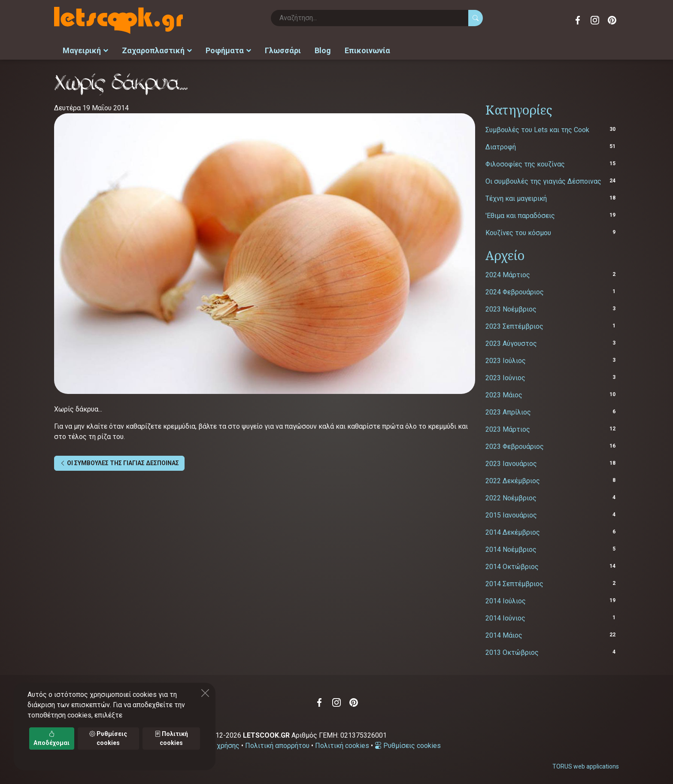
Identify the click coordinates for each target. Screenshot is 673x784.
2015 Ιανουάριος (511, 514)
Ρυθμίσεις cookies (408, 744)
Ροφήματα (228, 50)
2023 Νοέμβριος (511, 308)
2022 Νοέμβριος (511, 497)
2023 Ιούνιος (505, 377)
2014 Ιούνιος (505, 617)
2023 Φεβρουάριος (515, 445)
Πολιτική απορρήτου (277, 744)
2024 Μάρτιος (508, 274)
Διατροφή (501, 145)
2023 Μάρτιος (508, 428)
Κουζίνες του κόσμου (518, 231)
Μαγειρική (85, 50)
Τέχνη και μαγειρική (516, 197)
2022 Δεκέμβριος (513, 480)
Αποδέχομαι (52, 738)
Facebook (578, 20)
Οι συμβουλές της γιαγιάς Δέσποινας (543, 180)
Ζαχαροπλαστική (157, 50)
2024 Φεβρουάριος (515, 291)
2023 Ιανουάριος (511, 462)
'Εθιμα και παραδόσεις (520, 214)
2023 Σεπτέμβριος (514, 325)
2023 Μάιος (504, 394)
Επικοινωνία (367, 50)
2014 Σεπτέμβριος (514, 583)
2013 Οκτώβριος (512, 651)
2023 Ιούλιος (506, 359)
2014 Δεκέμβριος (513, 531)
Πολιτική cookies (342, 744)
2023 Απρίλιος (508, 411)
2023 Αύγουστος (511, 342)
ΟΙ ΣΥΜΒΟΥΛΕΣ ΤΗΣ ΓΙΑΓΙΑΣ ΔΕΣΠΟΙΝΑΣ (119, 462)
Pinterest (612, 20)
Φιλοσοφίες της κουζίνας (525, 162)
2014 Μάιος (504, 634)
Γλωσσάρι (283, 50)
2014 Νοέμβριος (511, 548)
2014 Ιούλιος (506, 600)
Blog (323, 50)
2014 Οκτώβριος (512, 565)
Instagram (595, 20)
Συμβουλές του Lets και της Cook (537, 128)
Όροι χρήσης (220, 744)
